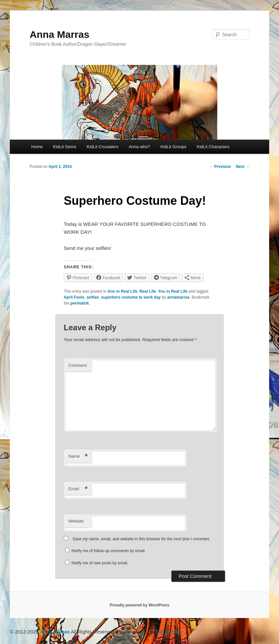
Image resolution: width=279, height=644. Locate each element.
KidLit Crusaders (103, 147)
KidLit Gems (65, 147)
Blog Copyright (169, 632)
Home (37, 147)
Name (78, 456)
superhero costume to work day (131, 297)
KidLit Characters (213, 147)
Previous (220, 167)
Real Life (148, 291)
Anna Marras (60, 34)
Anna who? (139, 147)
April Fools (74, 297)
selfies (93, 297)
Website (76, 521)
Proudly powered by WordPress (139, 605)
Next (243, 167)
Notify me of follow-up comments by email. (108, 551)
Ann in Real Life (123, 291)
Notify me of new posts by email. (100, 563)
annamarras (178, 297)
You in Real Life (173, 291)
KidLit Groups (174, 147)
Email (78, 489)
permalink (80, 303)
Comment (78, 365)
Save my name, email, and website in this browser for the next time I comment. (141, 539)
